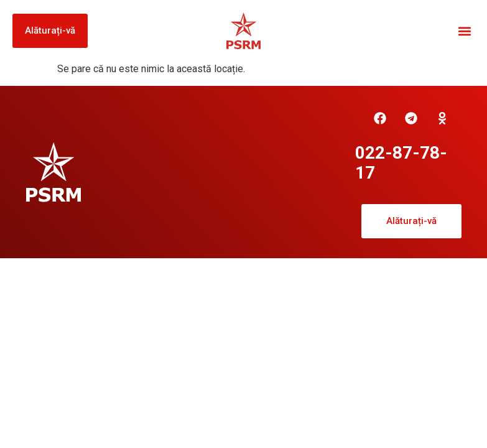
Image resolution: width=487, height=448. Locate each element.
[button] (464, 31)
